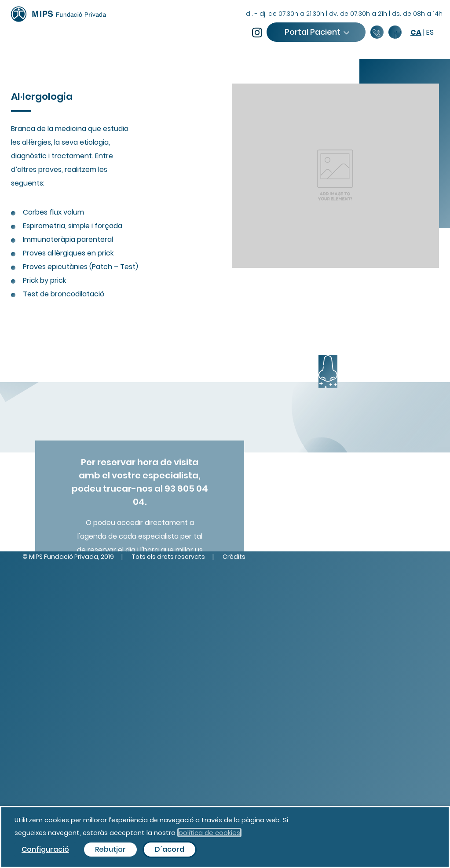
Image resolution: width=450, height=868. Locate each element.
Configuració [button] (45, 849)
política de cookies (209, 833)
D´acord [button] (170, 849)
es (430, 32)
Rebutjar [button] (110, 849)
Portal (317, 32)
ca (416, 32)
